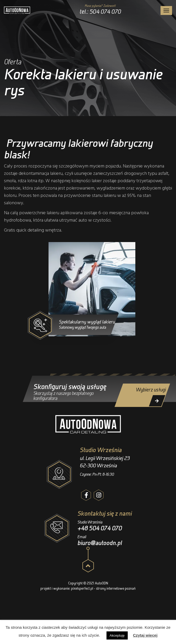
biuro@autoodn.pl (100, 543)
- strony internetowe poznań (115, 588)
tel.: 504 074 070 (100, 11)
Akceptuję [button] (117, 635)
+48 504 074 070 (100, 528)
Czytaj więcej (145, 635)
